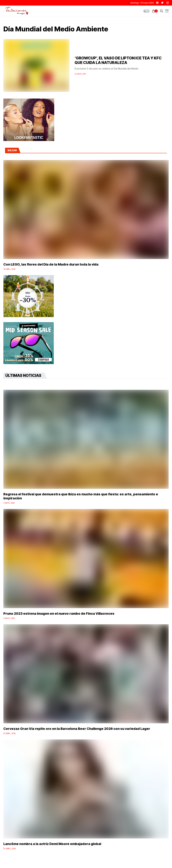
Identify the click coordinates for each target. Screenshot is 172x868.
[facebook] (157, 3)
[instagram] (168, 3)
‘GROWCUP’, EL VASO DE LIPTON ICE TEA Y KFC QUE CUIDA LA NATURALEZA (118, 60)
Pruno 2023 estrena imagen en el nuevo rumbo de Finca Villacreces (59, 614)
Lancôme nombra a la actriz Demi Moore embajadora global (52, 844)
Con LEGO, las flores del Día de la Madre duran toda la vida (51, 264)
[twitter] (162, 3)
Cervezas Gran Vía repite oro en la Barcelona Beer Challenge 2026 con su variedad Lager (77, 729)
